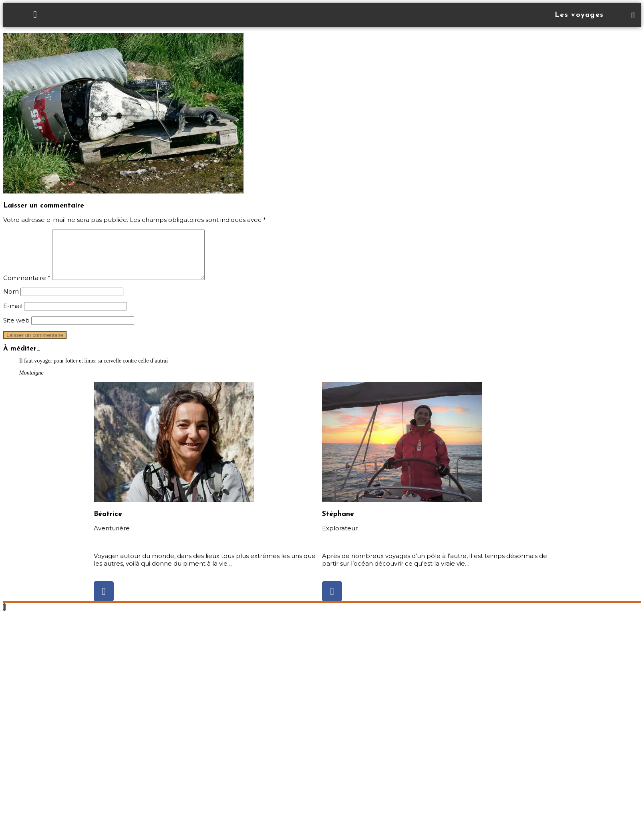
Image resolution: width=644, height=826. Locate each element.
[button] (633, 15)
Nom (11, 301)
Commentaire (27, 287)
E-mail (13, 315)
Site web (16, 330)
